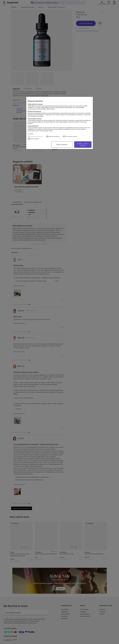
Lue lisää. (30, 134)
